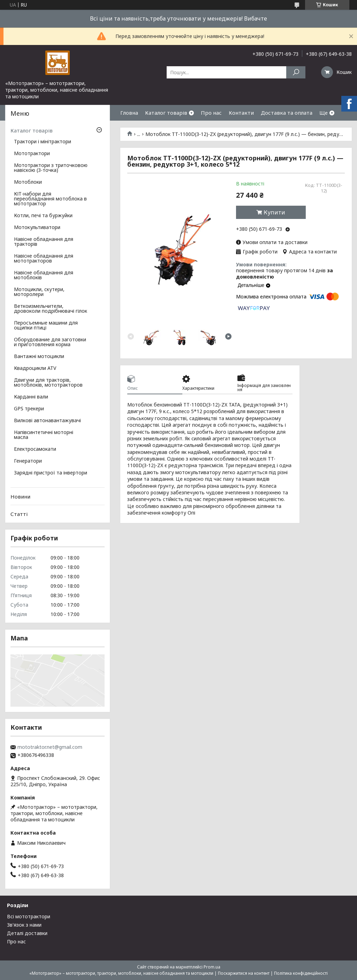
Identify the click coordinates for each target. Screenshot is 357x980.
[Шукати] (296, 72)
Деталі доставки (27, 933)
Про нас (211, 113)
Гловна (129, 113)
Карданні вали (31, 397)
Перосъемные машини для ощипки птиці (46, 326)
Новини (20, 496)
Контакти (241, 113)
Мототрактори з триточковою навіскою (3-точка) (51, 168)
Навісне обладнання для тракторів (44, 242)
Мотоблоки (28, 182)
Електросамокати (35, 449)
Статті (19, 514)
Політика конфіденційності (301, 973)
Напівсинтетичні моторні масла (44, 435)
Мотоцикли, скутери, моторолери (39, 292)
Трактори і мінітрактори (43, 142)
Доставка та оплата (287, 113)
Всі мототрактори (29, 916)
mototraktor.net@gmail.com (50, 747)
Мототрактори (32, 154)
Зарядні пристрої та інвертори (51, 473)
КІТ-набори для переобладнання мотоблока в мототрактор (50, 199)
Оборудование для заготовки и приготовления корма (50, 342)
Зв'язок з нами (24, 925)
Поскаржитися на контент (244, 973)
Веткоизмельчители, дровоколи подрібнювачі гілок (51, 309)
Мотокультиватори (37, 228)
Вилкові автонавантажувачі (47, 421)
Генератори (28, 461)
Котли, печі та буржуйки (43, 216)
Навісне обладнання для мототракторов (44, 259)
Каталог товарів (166, 113)
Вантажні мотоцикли (39, 357)
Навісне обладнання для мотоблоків (44, 275)
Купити (274, 212)
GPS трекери (29, 409)
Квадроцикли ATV (35, 369)
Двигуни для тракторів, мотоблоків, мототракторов (48, 383)
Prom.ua (212, 967)
